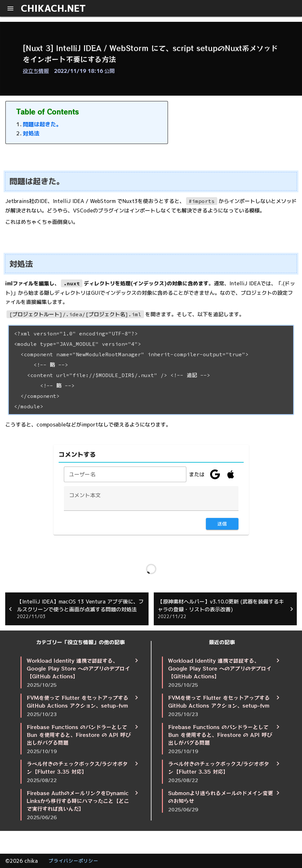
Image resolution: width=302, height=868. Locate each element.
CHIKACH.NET (53, 8)
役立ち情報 (36, 71)
